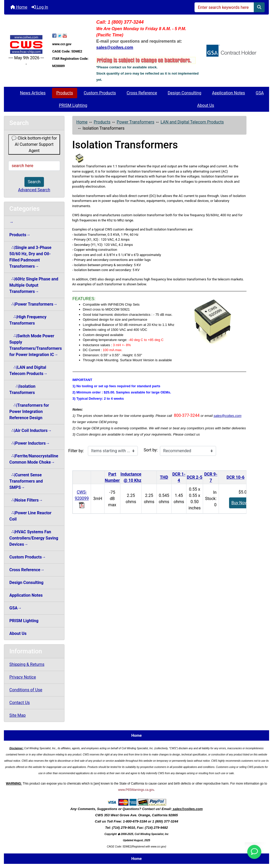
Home (19, 7)
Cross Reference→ (27, 570)
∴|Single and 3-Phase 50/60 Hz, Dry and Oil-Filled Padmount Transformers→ (30, 257)
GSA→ (16, 608)
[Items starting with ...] (113, 451)
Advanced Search (34, 190)
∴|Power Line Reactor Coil (30, 516)
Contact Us (20, 703)
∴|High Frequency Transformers (28, 320)
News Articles (33, 93)
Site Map (18, 715)
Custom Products (100, 93)
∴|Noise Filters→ (26, 500)
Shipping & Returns (27, 664)
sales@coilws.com (227, 416)
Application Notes (229, 93)
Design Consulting (184, 93)
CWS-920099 (82, 498)
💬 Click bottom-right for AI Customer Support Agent (34, 144)
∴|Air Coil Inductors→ (31, 430)
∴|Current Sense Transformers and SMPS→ (26, 481)
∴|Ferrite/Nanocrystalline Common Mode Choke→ (34, 459)
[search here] (34, 166)
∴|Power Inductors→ (30, 443)
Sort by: (151, 450)
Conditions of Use (26, 690)
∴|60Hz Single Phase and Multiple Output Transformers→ (34, 285)
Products (65, 93)
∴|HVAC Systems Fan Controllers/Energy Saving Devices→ (34, 538)
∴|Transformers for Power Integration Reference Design (29, 412)
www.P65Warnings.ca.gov (136, 790)
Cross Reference (142, 93)
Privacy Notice (23, 677)
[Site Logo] (26, 44)
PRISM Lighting (73, 105)
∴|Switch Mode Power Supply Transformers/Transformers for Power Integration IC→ (36, 345)
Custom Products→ (28, 557)
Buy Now (240, 503)
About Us (206, 105)
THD (164, 477)
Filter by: (76, 451)
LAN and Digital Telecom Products (192, 122)
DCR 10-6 (235, 477)
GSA (260, 93)
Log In (40, 7)
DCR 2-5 (195, 477)
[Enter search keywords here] (224, 7)
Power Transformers (136, 122)
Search (34, 182)
